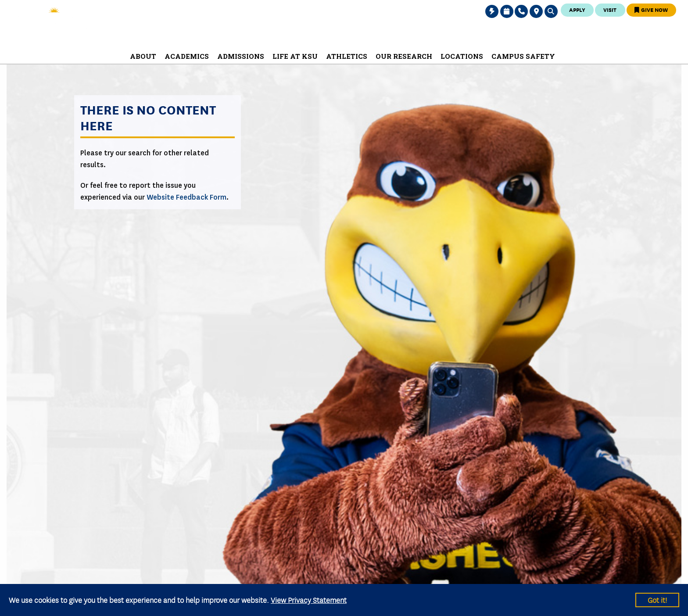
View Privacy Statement (309, 600)
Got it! (657, 600)
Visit (610, 9)
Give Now (651, 9)
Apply (577, 9)
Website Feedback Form (186, 197)
